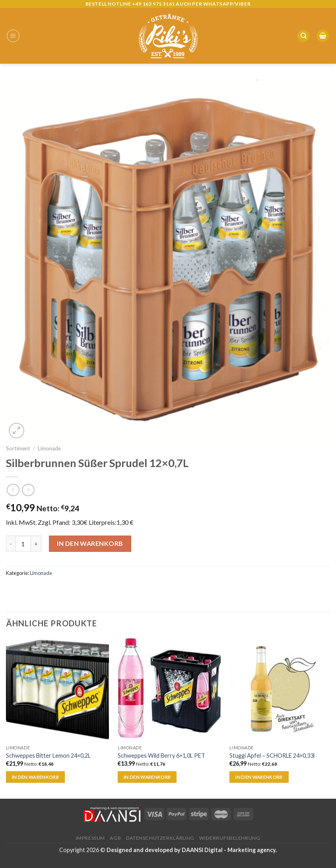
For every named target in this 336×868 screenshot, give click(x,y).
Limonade (49, 448)
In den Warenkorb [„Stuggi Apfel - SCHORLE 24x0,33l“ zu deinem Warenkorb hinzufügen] (259, 777)
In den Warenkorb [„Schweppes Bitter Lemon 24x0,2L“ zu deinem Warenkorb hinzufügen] (36, 777)
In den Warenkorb (90, 543)
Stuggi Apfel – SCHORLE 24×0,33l (272, 756)
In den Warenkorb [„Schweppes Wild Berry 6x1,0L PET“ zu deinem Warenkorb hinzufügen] (147, 777)
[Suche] (303, 36)
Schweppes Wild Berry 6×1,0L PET (161, 756)
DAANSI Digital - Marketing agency (229, 850)
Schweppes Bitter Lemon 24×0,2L (48, 756)
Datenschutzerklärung (160, 838)
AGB (115, 838)
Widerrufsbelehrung (230, 838)
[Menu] (13, 36)
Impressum (91, 838)
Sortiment (18, 448)
